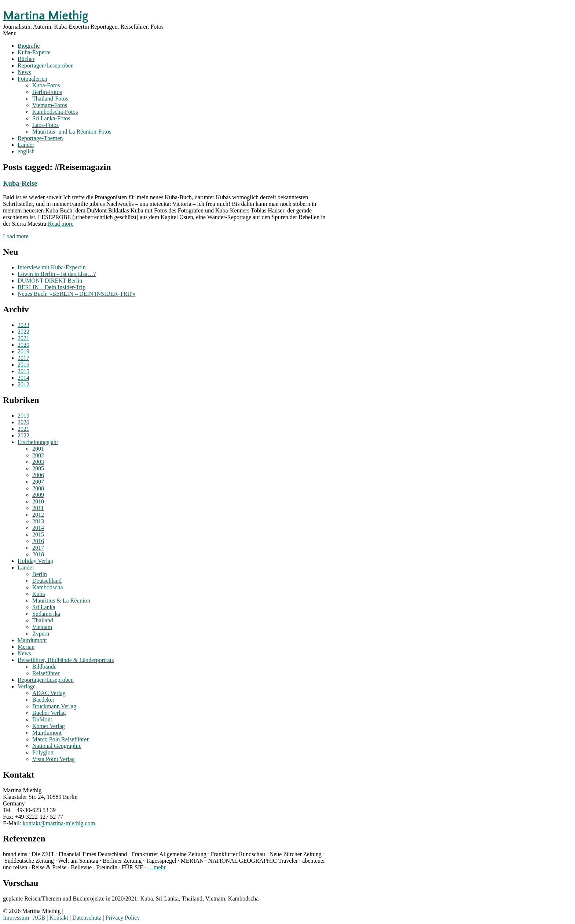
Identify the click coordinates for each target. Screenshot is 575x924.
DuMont (42, 719)
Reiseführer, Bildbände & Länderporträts (66, 660)
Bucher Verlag (49, 713)
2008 (38, 488)
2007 (38, 482)
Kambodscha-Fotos (55, 112)
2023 (23, 325)
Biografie (29, 46)
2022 (23, 332)
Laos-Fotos (45, 125)
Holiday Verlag (35, 561)
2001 (38, 449)
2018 (38, 554)
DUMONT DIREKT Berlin (50, 281)
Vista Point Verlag (54, 759)
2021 (23, 338)
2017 (23, 358)
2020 (23, 345)
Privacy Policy (122, 918)
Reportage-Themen (40, 138)
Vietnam (42, 627)
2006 (38, 475)
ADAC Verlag (49, 693)
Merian (26, 647)
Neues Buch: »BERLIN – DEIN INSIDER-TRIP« (76, 294)
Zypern (41, 634)
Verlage (27, 686)
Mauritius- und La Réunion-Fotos (72, 132)
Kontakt (59, 918)
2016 (23, 365)
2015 (23, 371)
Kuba (39, 594)
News (24, 72)
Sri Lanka (44, 607)
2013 (38, 521)
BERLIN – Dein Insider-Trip (52, 287)
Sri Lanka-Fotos (51, 118)
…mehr (157, 867)
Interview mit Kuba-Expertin (52, 267)
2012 (23, 384)
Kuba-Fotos (46, 85)
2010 (38, 501)
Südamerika (46, 614)
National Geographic (57, 746)
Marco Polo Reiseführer (61, 739)
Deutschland (47, 581)
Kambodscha (48, 587)
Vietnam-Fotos (50, 105)
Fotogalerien (32, 79)
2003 (38, 462)
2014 (23, 378)
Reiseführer (46, 673)
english (26, 151)
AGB (39, 918)
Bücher (26, 59)
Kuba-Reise (20, 183)
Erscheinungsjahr (38, 442)
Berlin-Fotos (47, 92)
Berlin (40, 574)
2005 (38, 468)
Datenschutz (87, 918)
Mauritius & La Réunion (61, 601)
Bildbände (44, 667)
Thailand (43, 620)
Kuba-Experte (34, 52)
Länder (26, 145)
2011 (38, 508)
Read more (61, 224)
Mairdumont (32, 640)
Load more (16, 236)
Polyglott (43, 752)
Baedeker (43, 700)
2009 (38, 495)
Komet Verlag (49, 726)
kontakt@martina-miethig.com (59, 823)
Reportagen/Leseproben (46, 66)
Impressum (16, 918)
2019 (23, 351)
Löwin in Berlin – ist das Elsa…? (57, 274)
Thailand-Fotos (50, 99)
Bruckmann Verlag (54, 706)
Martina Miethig (46, 16)
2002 (38, 455)
